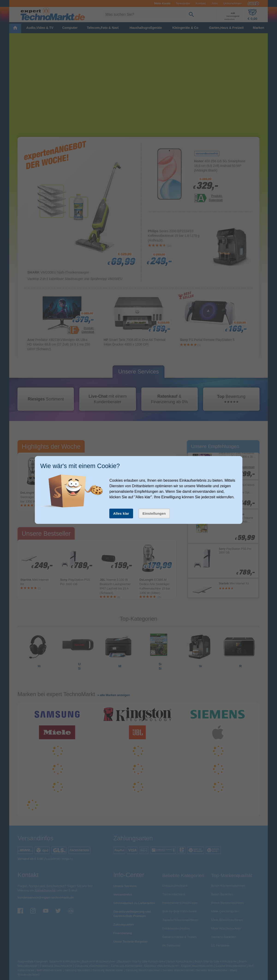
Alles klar (121, 513)
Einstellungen (154, 513)
